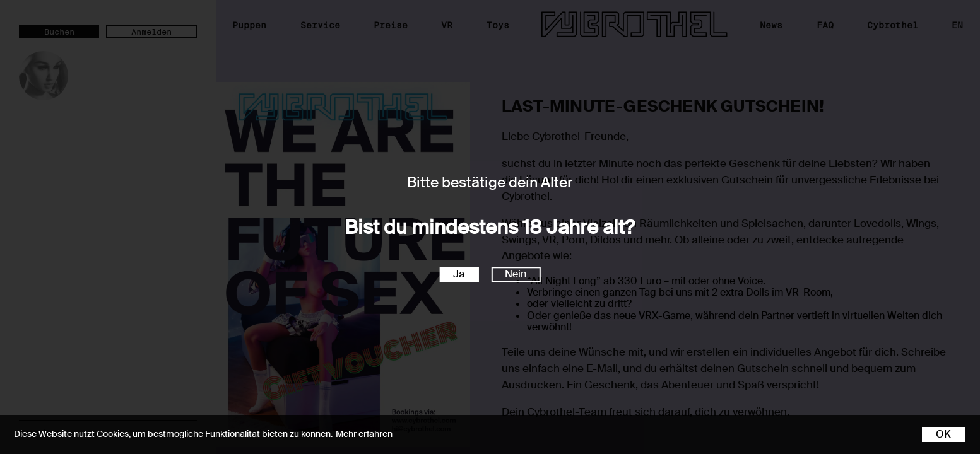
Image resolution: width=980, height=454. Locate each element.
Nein (516, 275)
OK (943, 434)
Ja (459, 275)
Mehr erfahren (364, 434)
